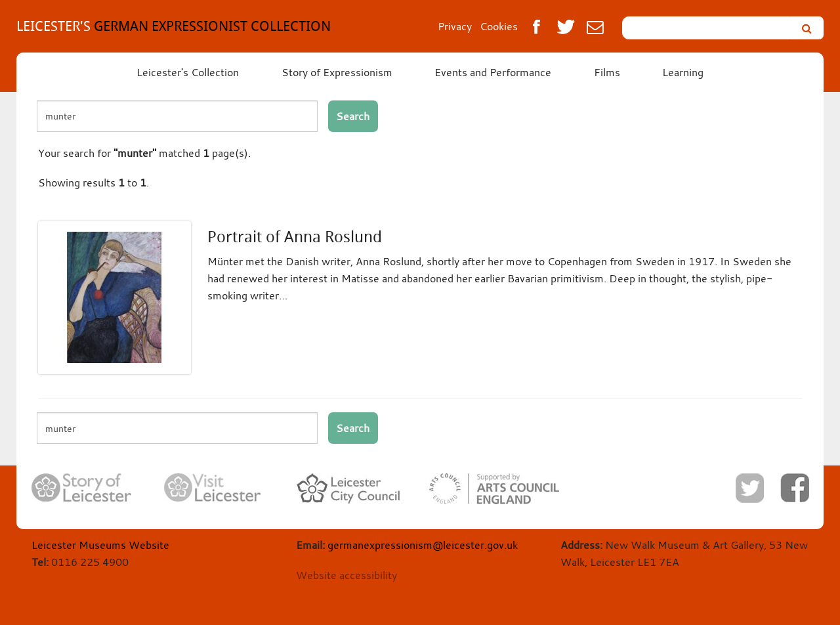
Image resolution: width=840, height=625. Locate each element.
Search (353, 116)
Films (607, 72)
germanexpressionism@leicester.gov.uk (423, 545)
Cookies (499, 26)
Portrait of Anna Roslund (295, 237)
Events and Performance (493, 72)
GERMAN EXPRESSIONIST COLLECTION (174, 26)
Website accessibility (346, 575)
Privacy (455, 26)
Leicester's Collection (188, 72)
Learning (683, 72)
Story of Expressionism (337, 72)
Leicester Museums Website (100, 545)
